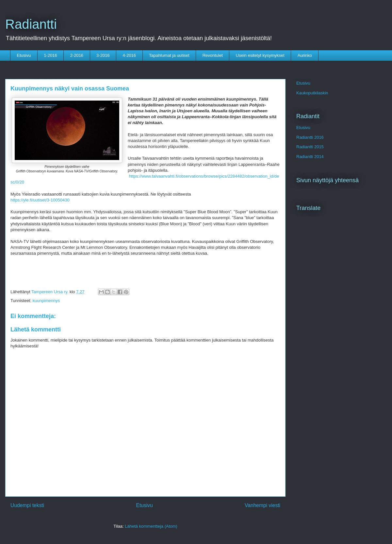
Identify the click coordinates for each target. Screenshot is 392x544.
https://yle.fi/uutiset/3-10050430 (40, 200)
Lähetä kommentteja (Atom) (151, 526)
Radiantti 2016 (310, 137)
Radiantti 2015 (310, 147)
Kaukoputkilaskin (312, 93)
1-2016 (50, 55)
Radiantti (31, 24)
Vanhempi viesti (262, 505)
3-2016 (103, 55)
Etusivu (24, 55)
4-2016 (129, 55)
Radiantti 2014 (310, 157)
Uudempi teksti (27, 505)
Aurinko (305, 55)
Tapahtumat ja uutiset (169, 55)
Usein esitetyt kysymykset (260, 55)
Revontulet (213, 55)
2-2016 (77, 55)
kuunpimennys (46, 301)
